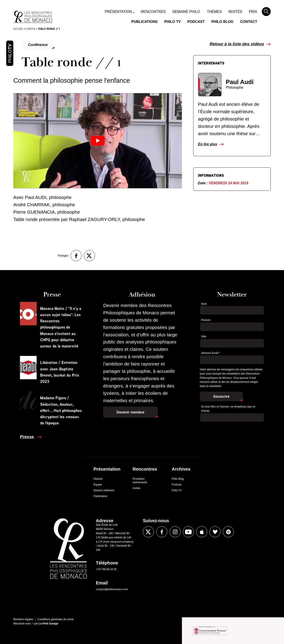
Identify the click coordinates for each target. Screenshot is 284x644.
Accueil (18, 29)
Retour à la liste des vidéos (237, 44)
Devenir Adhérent (104, 490)
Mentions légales (23, 619)
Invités (235, 12)
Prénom (206, 320)
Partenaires (100, 496)
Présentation (118, 12)
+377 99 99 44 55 (106, 569)
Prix (253, 12)
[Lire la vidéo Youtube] (98, 141)
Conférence (38, 45)
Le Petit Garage (49, 624)
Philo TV (172, 22)
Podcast (196, 22)
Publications (145, 22)
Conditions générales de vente (56, 619)
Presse (28, 437)
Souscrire (221, 396)
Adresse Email (211, 353)
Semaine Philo (186, 12)
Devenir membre (130, 412)
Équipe (98, 485)
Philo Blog (222, 22)
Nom (204, 304)
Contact (249, 22)
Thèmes (214, 12)
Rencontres (153, 12)
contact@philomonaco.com (112, 589)
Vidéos (31, 29)
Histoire (98, 479)
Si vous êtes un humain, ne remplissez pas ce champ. (228, 409)
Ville (204, 337)
